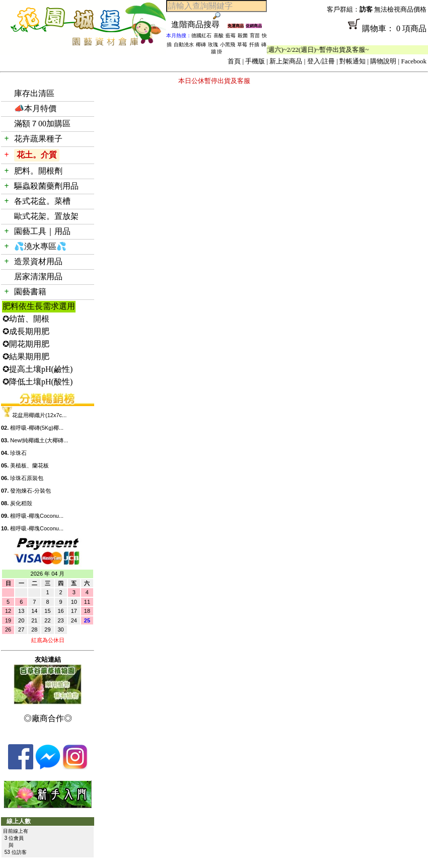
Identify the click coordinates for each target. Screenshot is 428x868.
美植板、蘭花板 (29, 465)
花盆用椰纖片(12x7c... (39, 415)
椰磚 (201, 45)
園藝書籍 (30, 292)
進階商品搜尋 (199, 24)
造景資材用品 (38, 261)
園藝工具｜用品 (42, 231)
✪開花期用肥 (26, 344)
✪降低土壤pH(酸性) (38, 382)
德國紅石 (201, 35)
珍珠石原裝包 (27, 478)
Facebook (414, 61)
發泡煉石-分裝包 (30, 491)
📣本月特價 (35, 108)
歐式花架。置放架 (46, 216)
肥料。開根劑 (38, 171)
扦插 (254, 45)
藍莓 (231, 35)
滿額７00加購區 (42, 124)
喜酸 (219, 35)
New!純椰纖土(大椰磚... (39, 440)
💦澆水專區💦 (40, 246)
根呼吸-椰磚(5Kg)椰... (37, 428)
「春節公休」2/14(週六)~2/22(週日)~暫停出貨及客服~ (298, 50)
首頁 (234, 61)
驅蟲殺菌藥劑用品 (46, 186)
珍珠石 (18, 453)
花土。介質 (37, 155)
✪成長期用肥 (26, 331)
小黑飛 (228, 45)
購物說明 (383, 61)
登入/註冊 (321, 61)
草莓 (242, 45)
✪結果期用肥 (26, 357)
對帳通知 (352, 61)
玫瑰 (213, 45)
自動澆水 (184, 45)
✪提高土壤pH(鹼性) (38, 369)
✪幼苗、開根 (26, 319)
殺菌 (243, 35)
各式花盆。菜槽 (42, 201)
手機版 (255, 61)
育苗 (255, 35)
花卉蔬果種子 (38, 139)
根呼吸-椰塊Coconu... (37, 516)
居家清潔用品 (38, 277)
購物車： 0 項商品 (347, 32)
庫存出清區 (34, 93)
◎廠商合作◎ (48, 718)
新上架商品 (286, 61)
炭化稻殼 (21, 503)
